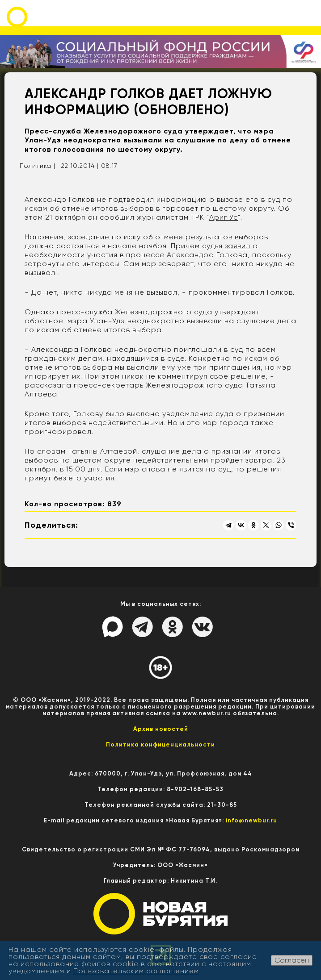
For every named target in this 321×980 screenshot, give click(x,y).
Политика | (38, 166)
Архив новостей (161, 729)
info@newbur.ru (251, 820)
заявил (238, 246)
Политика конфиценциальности (160, 744)
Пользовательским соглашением (136, 971)
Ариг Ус (224, 217)
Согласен (292, 960)
